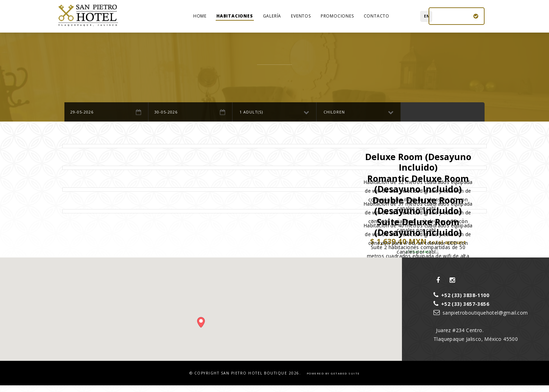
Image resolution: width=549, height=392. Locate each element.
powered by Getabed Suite (333, 380)
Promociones (337, 19)
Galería (272, 19)
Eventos (301, 19)
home (200, 19)
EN (413, 19)
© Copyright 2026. (246, 379)
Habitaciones (235, 19)
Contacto (377, 19)
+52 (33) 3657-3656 (461, 310)
